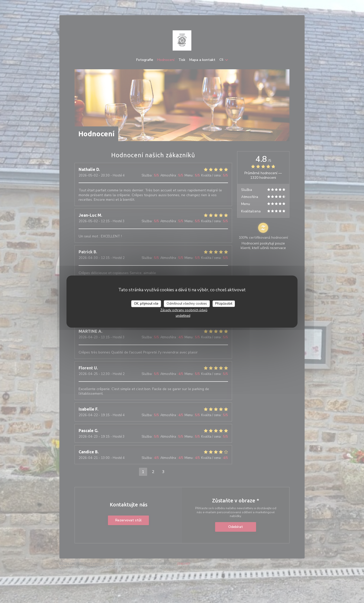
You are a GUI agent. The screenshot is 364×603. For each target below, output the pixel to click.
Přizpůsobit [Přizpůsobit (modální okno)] (224, 303)
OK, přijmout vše (146, 303)
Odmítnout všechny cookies (187, 303)
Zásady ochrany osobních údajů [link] (184, 310)
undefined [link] (183, 316)
